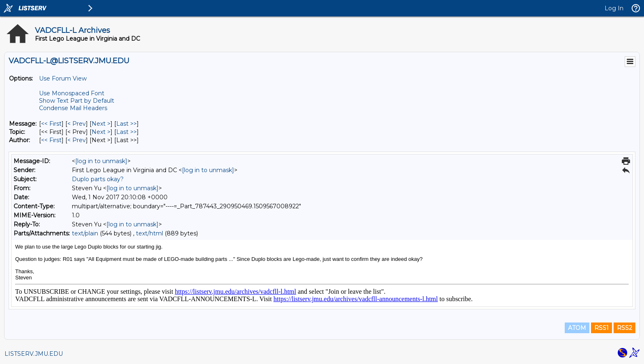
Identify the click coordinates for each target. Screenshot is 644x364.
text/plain (85, 233)
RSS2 (624, 328)
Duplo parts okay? (98, 179)
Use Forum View (63, 78)
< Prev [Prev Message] (77, 124)
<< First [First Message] (51, 124)
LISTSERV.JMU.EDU (34, 354)
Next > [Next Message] (101, 124)
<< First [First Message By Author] (51, 140)
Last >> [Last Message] (126, 124)
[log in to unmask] (101, 161)
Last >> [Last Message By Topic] (126, 132)
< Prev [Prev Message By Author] (77, 140)
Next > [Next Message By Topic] (101, 132)
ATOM (577, 328)
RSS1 (601, 328)
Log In (614, 8)
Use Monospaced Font (72, 93)
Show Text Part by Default (77, 101)
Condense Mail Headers (73, 108)
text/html (149, 233)
